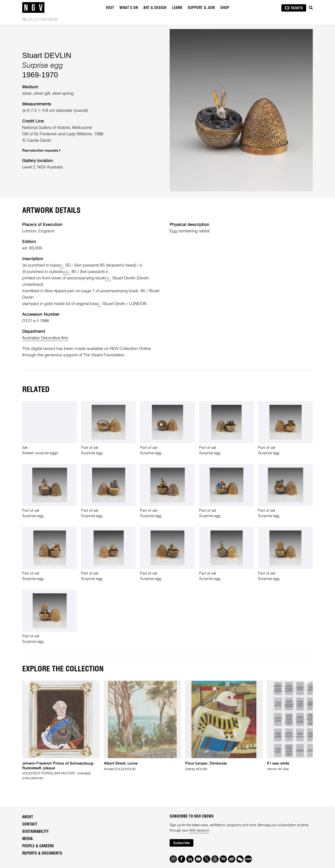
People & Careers (38, 846)
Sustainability (35, 832)
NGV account (199, 831)
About (28, 817)
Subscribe (182, 843)
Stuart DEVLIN (47, 55)
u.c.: (67, 272)
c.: (62, 265)
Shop (225, 8)
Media (27, 839)
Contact (30, 824)
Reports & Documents (42, 853)
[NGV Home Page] (33, 7)
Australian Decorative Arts (46, 338)
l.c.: (108, 278)
